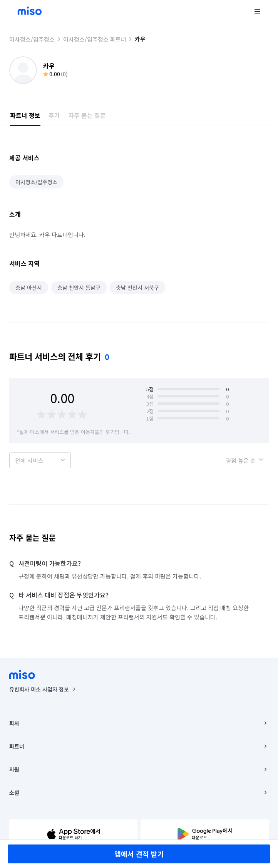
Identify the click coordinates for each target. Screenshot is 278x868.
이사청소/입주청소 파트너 (95, 39)
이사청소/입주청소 (32, 39)
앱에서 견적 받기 (139, 854)
